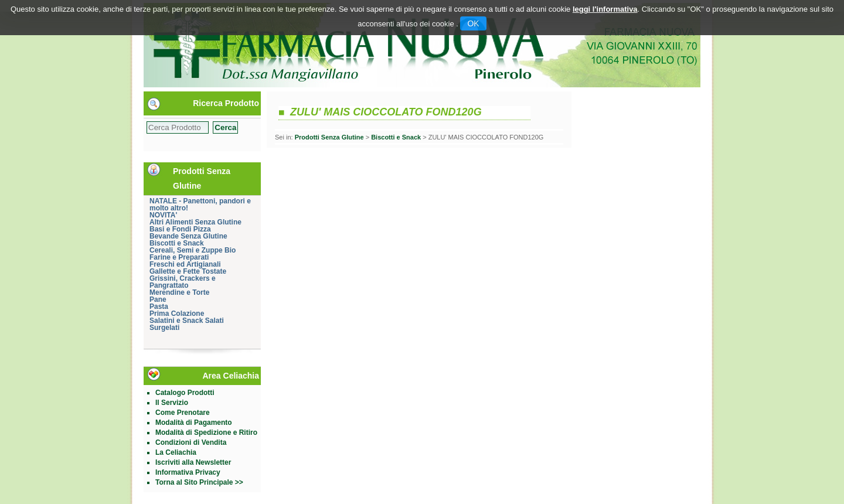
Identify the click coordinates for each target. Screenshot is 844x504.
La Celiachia (176, 452)
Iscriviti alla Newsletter (193, 462)
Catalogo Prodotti (185, 393)
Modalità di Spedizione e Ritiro (206, 433)
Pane (158, 299)
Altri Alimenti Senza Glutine (195, 222)
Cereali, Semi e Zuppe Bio (193, 250)
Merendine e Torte (179, 292)
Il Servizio (172, 403)
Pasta (159, 307)
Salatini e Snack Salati (187, 321)
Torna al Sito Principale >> (199, 482)
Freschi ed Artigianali (185, 264)
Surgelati (164, 328)
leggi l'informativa (605, 9)
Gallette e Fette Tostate (188, 271)
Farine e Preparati (179, 257)
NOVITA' (163, 215)
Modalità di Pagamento (194, 423)
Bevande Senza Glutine (188, 236)
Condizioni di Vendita (191, 442)
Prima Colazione (177, 314)
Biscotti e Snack (177, 243)
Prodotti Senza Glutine (329, 137)
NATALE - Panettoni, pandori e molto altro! (200, 205)
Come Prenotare (183, 413)
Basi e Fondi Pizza (180, 229)
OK (473, 23)
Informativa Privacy (188, 472)
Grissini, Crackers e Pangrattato (183, 282)
